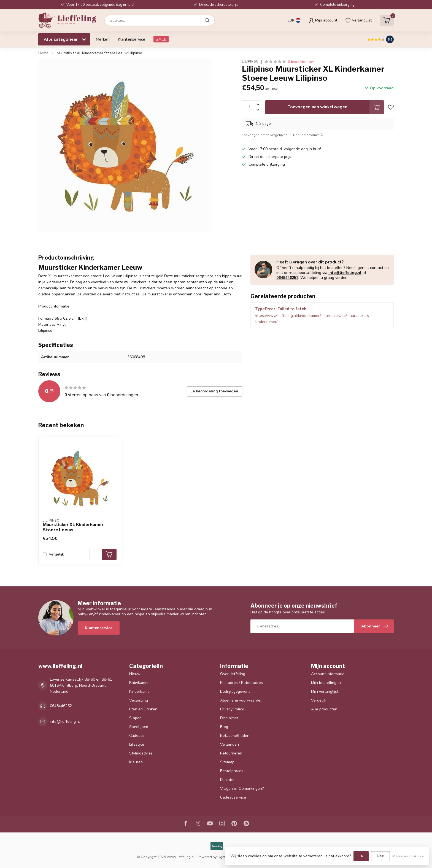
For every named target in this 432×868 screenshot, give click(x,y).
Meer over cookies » (408, 856)
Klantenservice (132, 39)
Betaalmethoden (235, 736)
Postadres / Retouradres (241, 683)
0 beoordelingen (301, 62)
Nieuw (135, 674)
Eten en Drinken (143, 709)
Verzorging (139, 700)
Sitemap (227, 762)
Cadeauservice (233, 797)
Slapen (135, 718)
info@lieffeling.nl (345, 273)
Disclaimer (229, 718)
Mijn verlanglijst (325, 692)
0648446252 (287, 278)
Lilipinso (250, 62)
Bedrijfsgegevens (235, 692)
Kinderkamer (140, 692)
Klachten (228, 780)
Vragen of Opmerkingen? (242, 789)
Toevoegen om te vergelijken (265, 135)
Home (43, 53)
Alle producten (324, 709)
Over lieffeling (233, 674)
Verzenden (229, 744)
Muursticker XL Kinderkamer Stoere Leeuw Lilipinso (99, 53)
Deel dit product (308, 135)
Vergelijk (56, 554)
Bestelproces (232, 771)
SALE (161, 39)
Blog (224, 727)
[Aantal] (95, 554)
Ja (361, 856)
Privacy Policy (232, 709)
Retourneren (231, 753)
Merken (103, 39)
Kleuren (136, 762)
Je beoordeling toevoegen (215, 391)
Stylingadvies (141, 753)
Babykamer (139, 683)
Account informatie (328, 674)
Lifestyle (137, 744)
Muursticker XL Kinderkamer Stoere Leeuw (73, 527)
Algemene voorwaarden (241, 700)
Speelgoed (139, 727)
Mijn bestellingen (326, 683)
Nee (380, 856)
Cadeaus (137, 736)
